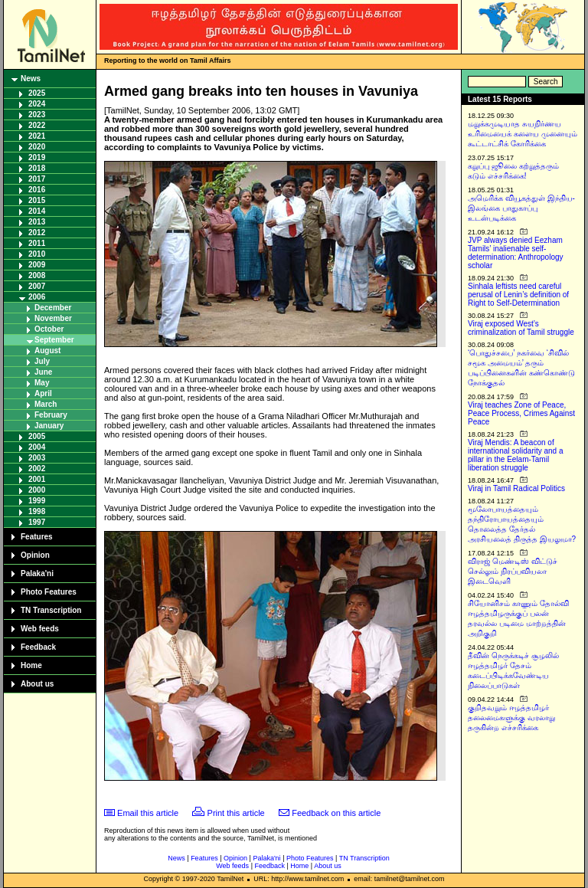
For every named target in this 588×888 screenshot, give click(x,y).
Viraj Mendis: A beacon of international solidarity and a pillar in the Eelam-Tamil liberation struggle (516, 455)
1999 (37, 501)
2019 (37, 157)
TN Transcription (51, 610)
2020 (37, 147)
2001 (37, 479)
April (43, 393)
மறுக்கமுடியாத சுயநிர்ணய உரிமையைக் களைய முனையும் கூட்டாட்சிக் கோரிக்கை (523, 134)
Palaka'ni (37, 573)
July (42, 361)
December (53, 308)
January (49, 426)
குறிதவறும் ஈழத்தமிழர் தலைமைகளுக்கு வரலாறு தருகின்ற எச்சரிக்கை (511, 718)
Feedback (38, 647)
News (31, 79)
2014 (37, 211)
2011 (37, 243)
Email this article (148, 813)
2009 (37, 265)
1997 (37, 522)
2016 (37, 190)
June (43, 372)
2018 (37, 168)
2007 (37, 286)
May (42, 383)
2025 (37, 93)
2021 (37, 136)
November (53, 318)
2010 (37, 254)
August (47, 351)
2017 (37, 179)
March (46, 404)
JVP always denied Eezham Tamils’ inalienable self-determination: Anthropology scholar (516, 253)
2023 (37, 115)
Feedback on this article (336, 813)
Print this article (236, 813)
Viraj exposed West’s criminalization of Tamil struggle (521, 328)
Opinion (35, 555)
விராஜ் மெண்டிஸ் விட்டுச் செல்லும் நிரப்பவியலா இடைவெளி (513, 571)
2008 (37, 275)
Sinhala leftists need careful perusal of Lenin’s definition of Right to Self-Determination (518, 295)
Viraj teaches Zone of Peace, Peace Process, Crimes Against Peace (521, 413)
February (51, 415)
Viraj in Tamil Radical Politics (516, 488)
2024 (37, 104)
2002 (37, 469)
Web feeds (40, 629)
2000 (37, 490)
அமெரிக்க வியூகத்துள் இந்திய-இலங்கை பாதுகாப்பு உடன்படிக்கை (521, 208)
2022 (37, 125)
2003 (37, 458)
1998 (37, 511)
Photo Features (49, 592)
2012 (37, 233)
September (54, 340)
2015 (37, 200)
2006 (37, 297)
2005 (37, 436)
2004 (37, 447)
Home (31, 665)
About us (37, 684)
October (49, 329)
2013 (37, 222)
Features (37, 537)
